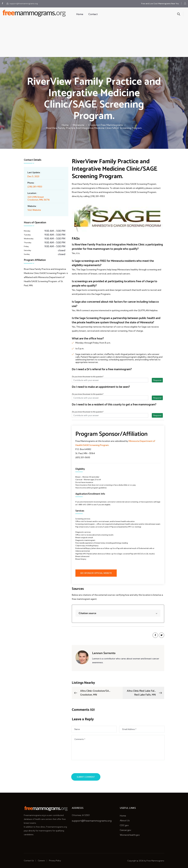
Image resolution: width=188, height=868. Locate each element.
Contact (93, 14)
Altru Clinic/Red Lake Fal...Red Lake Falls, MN (145, 693)
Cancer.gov (125, 830)
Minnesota (78, 125)
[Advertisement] (94, 39)
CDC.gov (124, 825)
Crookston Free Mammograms (105, 125)
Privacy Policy (55, 861)
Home (80, 14)
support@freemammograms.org (22, 4)
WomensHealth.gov (130, 835)
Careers (41, 861)
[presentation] (90, 767)
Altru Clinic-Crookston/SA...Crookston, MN (92, 693)
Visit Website (34, 210)
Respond (157, 380)
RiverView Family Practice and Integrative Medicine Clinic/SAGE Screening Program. (94, 128)
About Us (125, 820)
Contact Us (29, 861)
